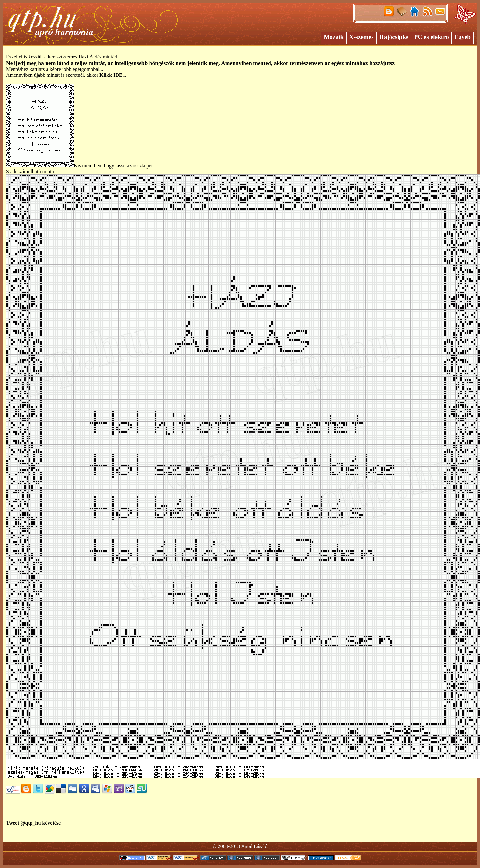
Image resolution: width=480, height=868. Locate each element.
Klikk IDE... (113, 75)
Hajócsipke (394, 37)
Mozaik (334, 37)
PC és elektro (431, 37)
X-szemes (361, 37)
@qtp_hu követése (41, 823)
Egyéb (463, 37)
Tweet (13, 823)
